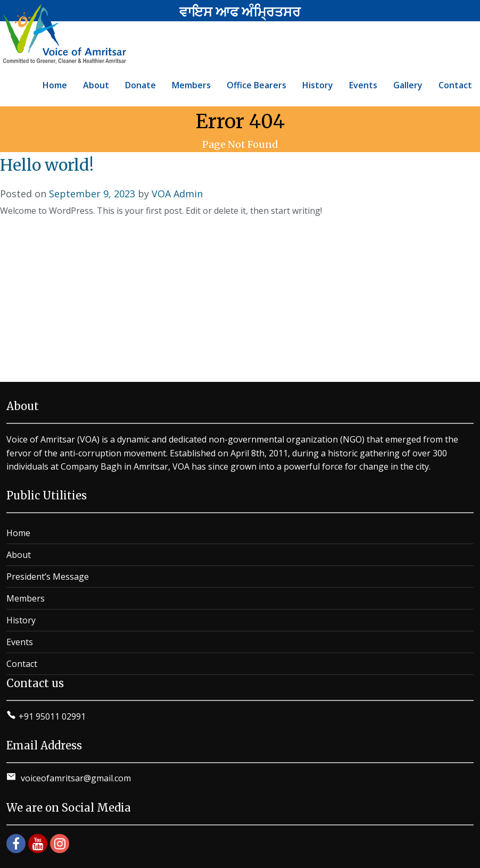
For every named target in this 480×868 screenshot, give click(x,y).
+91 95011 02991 (52, 716)
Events (20, 642)
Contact (22, 664)
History (21, 620)
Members (26, 598)
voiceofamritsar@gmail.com (75, 778)
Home (18, 533)
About (19, 555)
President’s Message (48, 577)
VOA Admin (177, 194)
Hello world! (47, 165)
